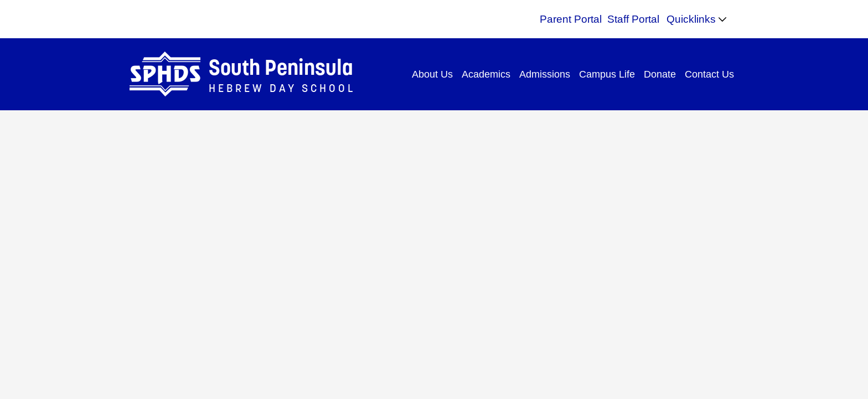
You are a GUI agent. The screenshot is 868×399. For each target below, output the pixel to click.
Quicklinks (691, 19)
